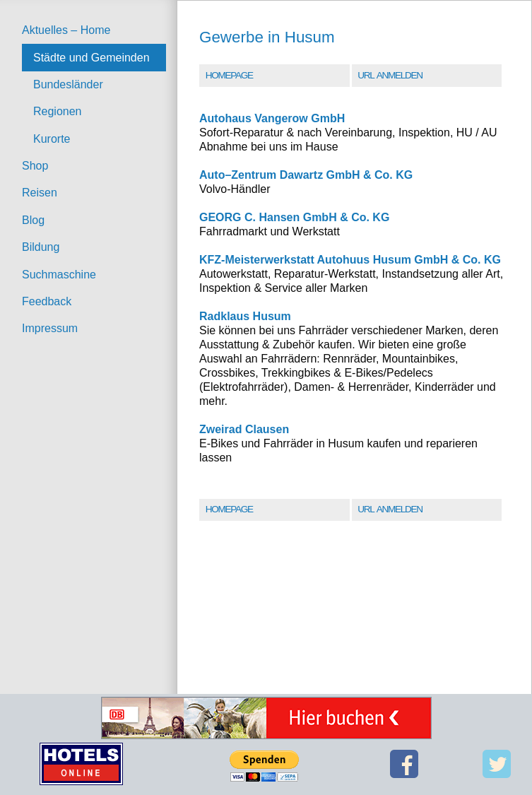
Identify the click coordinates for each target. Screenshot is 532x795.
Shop (35, 166)
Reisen (40, 193)
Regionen (58, 111)
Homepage (229, 75)
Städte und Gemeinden (91, 58)
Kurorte (52, 139)
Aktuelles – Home (66, 30)
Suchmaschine (59, 275)
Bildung (41, 247)
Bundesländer (68, 84)
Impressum (50, 328)
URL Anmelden (390, 75)
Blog (33, 220)
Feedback (47, 301)
